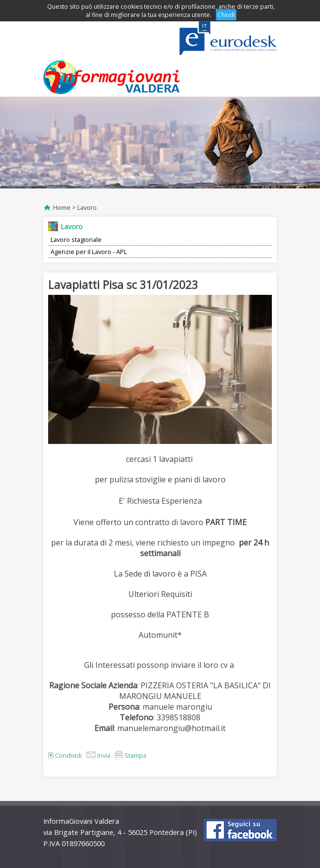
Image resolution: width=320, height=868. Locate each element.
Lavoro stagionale (76, 239)
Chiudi (226, 15)
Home (62, 207)
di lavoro (188, 522)
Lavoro (87, 207)
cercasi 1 (142, 459)
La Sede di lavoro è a (152, 574)
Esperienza (182, 501)
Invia (98, 755)
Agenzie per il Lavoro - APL (89, 252)
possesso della (139, 614)
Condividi (65, 755)
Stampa (131, 755)
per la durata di (80, 543)
